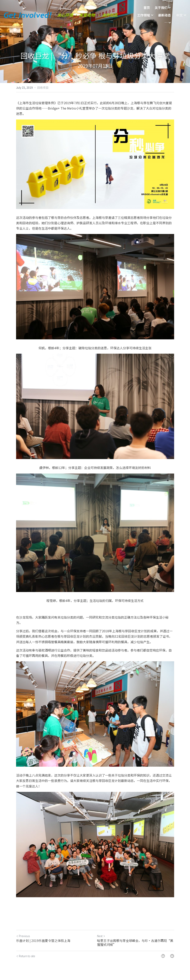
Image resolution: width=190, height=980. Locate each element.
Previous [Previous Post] (23, 936)
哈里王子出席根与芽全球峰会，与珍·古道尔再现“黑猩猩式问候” (135, 942)
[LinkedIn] (163, 956)
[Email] (172, 956)
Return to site (26, 956)
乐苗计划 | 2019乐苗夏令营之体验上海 (43, 941)
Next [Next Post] (101, 936)
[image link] (28, 7)
